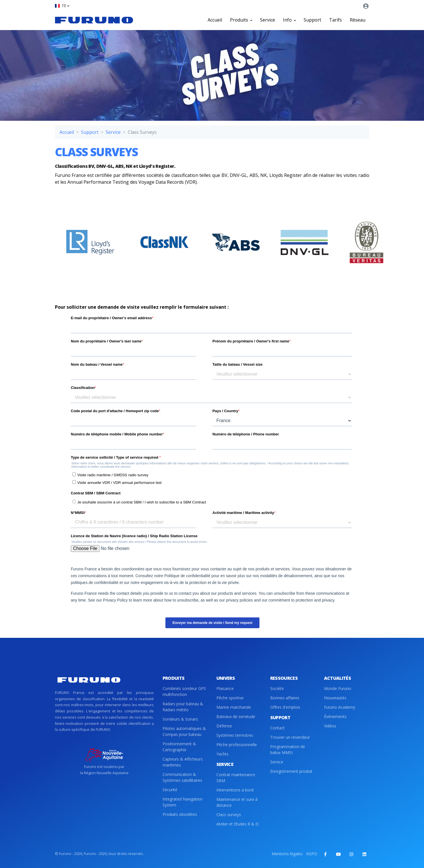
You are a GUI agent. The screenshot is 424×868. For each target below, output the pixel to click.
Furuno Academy (340, 707)
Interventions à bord (235, 790)
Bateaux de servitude (236, 716)
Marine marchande (234, 707)
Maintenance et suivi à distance (237, 802)
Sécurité (170, 790)
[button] (62, 6)
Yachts (222, 754)
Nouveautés (335, 698)
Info (289, 20)
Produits (241, 20)
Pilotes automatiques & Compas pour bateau (184, 731)
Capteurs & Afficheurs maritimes (183, 762)
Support (312, 20)
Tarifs (335, 20)
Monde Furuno (338, 688)
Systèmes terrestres (235, 735)
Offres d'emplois (285, 707)
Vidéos (330, 726)
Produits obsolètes (180, 814)
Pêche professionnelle (237, 745)
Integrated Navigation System (183, 802)
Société (277, 688)
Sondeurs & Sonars (180, 719)
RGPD (312, 854)
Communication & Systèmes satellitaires (182, 777)
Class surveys (229, 815)
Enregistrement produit (291, 771)
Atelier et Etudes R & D (237, 824)
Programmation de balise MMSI (288, 750)
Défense (224, 726)
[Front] (94, 20)
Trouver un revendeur (290, 737)
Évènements (335, 716)
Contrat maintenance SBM (236, 778)
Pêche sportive (230, 698)
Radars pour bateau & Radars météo (183, 707)
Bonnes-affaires (285, 698)
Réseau (358, 20)
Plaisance (225, 688)
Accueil (215, 20)
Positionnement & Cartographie (179, 747)
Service (268, 20)
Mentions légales (287, 854)
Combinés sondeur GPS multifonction (184, 691)
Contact (277, 728)
